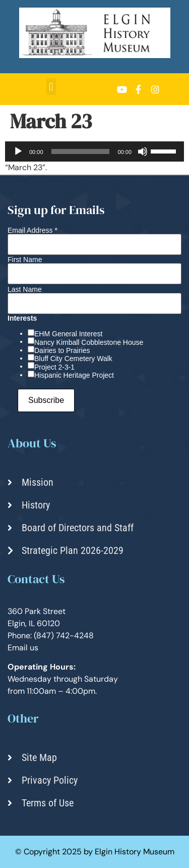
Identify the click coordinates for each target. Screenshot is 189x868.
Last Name (25, 289)
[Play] (18, 151)
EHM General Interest (68, 334)
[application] (94, 151)
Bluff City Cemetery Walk (73, 359)
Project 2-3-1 (54, 367)
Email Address (33, 230)
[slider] (81, 151)
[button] (51, 87)
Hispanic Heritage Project (74, 375)
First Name (25, 260)
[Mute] (143, 151)
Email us (23, 648)
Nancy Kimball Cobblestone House (89, 342)
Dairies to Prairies (62, 350)
